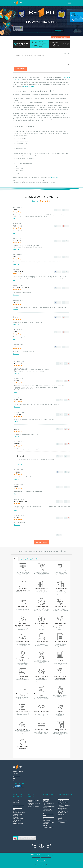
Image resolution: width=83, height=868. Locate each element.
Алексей (18, 363)
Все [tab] (15, 559)
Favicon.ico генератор (61, 815)
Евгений (16, 210)
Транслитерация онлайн (63, 809)
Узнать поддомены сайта (48, 818)
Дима (17, 429)
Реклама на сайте (41, 865)
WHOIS (45, 826)
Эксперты (15, 774)
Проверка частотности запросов (46, 800)
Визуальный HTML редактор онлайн (63, 812)
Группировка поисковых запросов (19, 812)
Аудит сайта (16, 803)
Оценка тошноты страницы (17, 815)
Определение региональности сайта (48, 811)
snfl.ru (15, 332)
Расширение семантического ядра (17, 808)
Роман (17, 381)
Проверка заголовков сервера (19, 818)
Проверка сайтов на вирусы (34, 807)
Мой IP (60, 818)
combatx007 (18, 272)
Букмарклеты (16, 776)
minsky (17, 444)
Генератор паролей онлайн (64, 803)
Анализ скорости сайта (18, 821)
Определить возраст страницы (49, 807)
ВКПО (15, 257)
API (14, 780)
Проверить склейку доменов (49, 823)
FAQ (14, 778)
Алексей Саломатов (22, 288)
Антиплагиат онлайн (19, 805)
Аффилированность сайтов (34, 801)
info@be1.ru (41, 861)
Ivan (16, 487)
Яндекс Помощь (29, 86)
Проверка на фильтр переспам (34, 804)
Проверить (20, 69)
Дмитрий (18, 400)
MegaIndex (55, 177)
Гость (15, 302)
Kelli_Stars (17, 226)
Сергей (20, 456)
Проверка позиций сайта (48, 804)
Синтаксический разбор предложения (63, 821)
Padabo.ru (17, 241)
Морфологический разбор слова (18, 824)
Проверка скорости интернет (64, 800)
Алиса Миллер (21, 501)
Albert (17, 472)
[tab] (21, 559)
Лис (14, 347)
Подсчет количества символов (64, 806)
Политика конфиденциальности (41, 857)
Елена (15, 317)
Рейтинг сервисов (18, 772)
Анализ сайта (17, 801)
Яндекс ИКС (46, 820)
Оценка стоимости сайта (48, 815)
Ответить (16, 219)
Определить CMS (48, 828)
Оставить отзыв (42, 542)
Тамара (17, 414)
